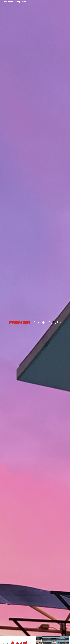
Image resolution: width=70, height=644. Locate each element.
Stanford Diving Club (15, 2)
